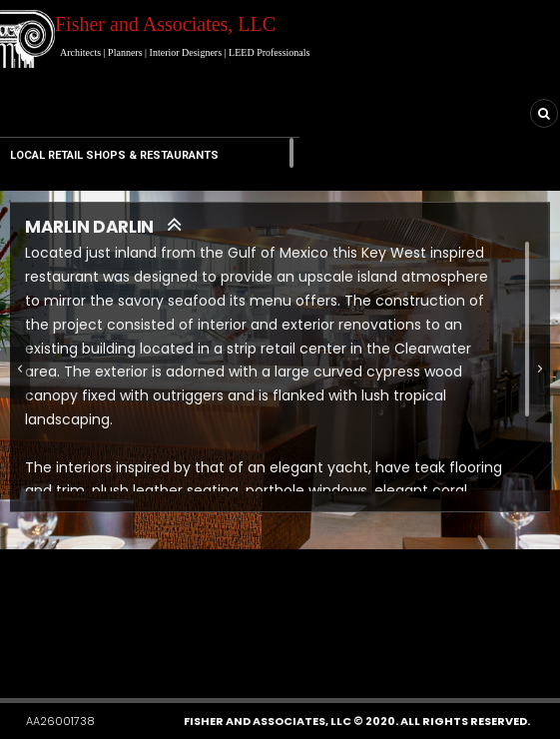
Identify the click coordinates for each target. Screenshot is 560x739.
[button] (213, 640)
